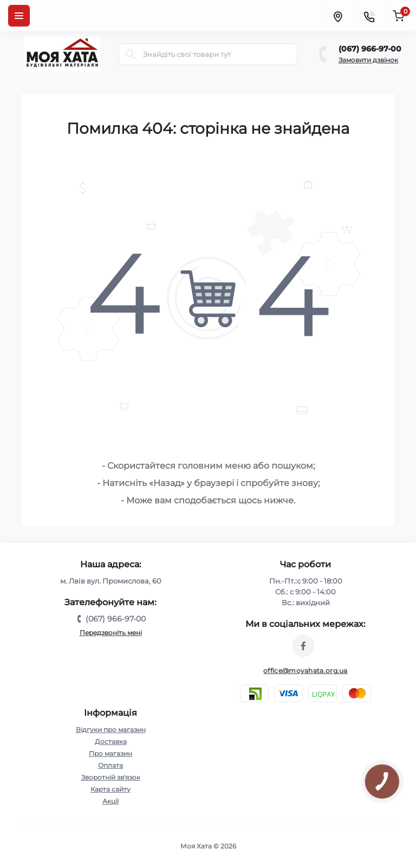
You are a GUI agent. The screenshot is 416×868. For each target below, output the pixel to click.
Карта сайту (110, 789)
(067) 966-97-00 (370, 49)
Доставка (111, 741)
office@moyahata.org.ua (305, 671)
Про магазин (110, 753)
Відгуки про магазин (111, 730)
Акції (110, 801)
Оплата (110, 765)
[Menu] (19, 16)
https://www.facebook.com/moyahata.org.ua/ (303, 646)
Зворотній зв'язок (111, 777)
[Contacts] (369, 16)
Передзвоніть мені (111, 633)
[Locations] (337, 16)
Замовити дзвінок (368, 60)
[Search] (131, 54)
